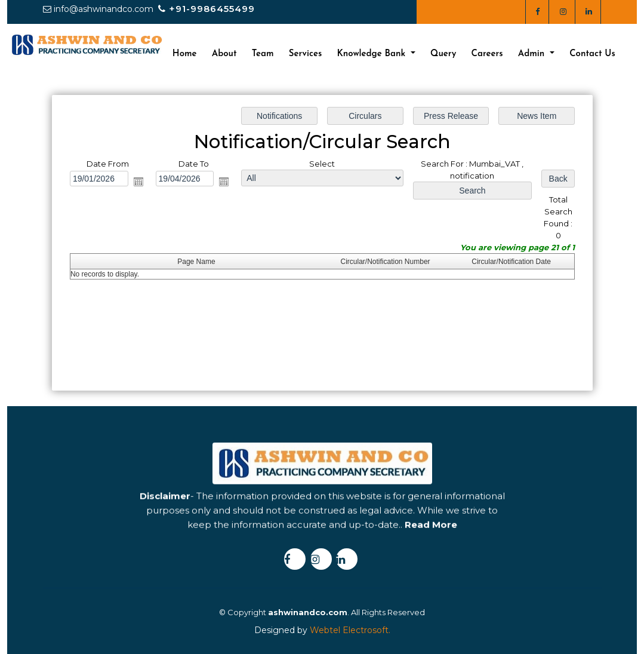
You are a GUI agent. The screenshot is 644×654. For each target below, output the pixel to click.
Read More (431, 549)
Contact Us (592, 54)
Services (306, 54)
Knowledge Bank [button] (372, 54)
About (224, 54)
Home (185, 54)
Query (443, 54)
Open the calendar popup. (138, 182)
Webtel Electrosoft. (350, 630)
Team (263, 54)
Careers (487, 54)
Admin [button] (533, 54)
